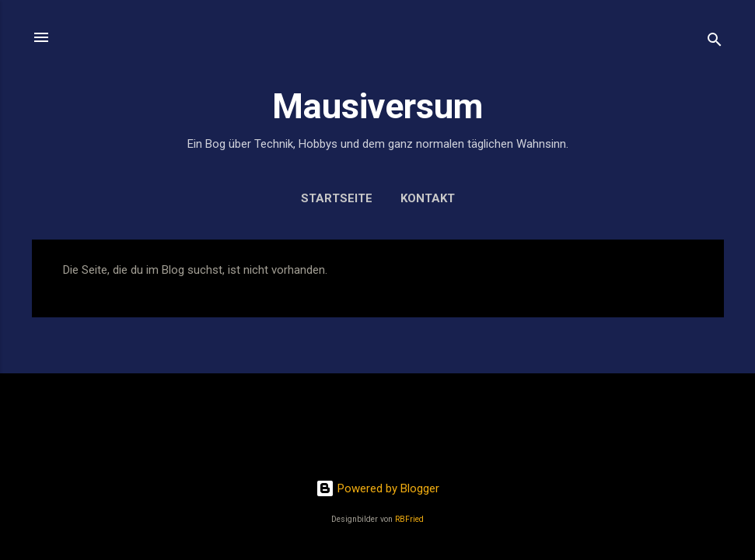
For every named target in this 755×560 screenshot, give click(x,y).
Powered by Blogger (377, 488)
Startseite (337, 198)
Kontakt (428, 198)
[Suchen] (715, 42)
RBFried (409, 519)
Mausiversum (377, 106)
